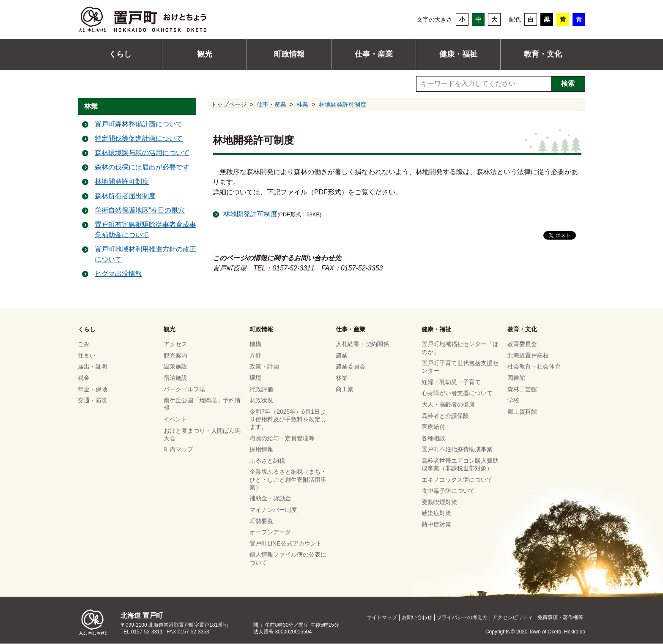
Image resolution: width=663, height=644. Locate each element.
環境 (255, 378)
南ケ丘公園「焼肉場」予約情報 (202, 404)
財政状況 (261, 400)
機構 (255, 344)
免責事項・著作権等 (560, 618)
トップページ (229, 104)
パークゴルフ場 (184, 389)
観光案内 (175, 355)
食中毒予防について (448, 491)
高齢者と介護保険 (445, 416)
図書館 (516, 378)
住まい (87, 355)
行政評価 (261, 389)
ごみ (84, 344)
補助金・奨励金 (270, 499)
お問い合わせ (417, 618)
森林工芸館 (522, 389)
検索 (568, 83)
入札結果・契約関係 (362, 344)
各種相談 (433, 438)
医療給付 (433, 427)
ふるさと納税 (267, 461)
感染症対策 (436, 513)
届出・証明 (93, 367)
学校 (513, 400)
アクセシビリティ (512, 618)
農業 (342, 355)
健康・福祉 (458, 54)
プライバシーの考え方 (462, 618)
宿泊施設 (175, 378)
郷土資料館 (522, 412)
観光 (205, 54)
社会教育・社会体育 (534, 367)
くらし (120, 54)
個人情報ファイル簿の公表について (288, 559)
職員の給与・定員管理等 (282, 438)
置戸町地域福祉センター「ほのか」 (460, 348)
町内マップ (178, 450)
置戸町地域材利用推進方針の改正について (145, 255)
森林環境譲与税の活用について (142, 153)
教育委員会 (522, 344)
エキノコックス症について (457, 480)
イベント (175, 419)
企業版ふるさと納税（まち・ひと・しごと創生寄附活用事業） (288, 480)
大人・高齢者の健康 (448, 404)
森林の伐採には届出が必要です (142, 168)
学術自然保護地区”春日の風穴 (140, 211)
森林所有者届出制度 (125, 196)
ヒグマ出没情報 (118, 274)
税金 (84, 378)
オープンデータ (270, 532)
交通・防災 (93, 400)
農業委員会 (351, 367)
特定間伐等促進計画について (139, 139)
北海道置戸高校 (528, 355)
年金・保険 (93, 389)
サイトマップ (382, 618)
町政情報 (289, 54)
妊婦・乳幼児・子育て (451, 382)
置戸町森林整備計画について (139, 124)
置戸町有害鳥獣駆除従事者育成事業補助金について (145, 230)
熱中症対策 (436, 524)
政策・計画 (264, 367)
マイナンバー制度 (273, 510)
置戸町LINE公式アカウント (286, 543)
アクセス (175, 344)
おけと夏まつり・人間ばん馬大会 (202, 434)
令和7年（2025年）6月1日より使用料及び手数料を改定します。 (288, 419)
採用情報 (261, 450)
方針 (255, 355)
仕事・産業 (374, 54)
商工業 (345, 389)
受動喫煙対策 (439, 502)
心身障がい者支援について (457, 393)
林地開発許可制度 (342, 104)
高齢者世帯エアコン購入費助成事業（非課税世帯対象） (460, 464)
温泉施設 (175, 367)
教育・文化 (543, 54)
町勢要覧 (261, 521)
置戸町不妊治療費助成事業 (457, 450)
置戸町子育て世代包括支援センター (460, 367)
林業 (302, 104)
